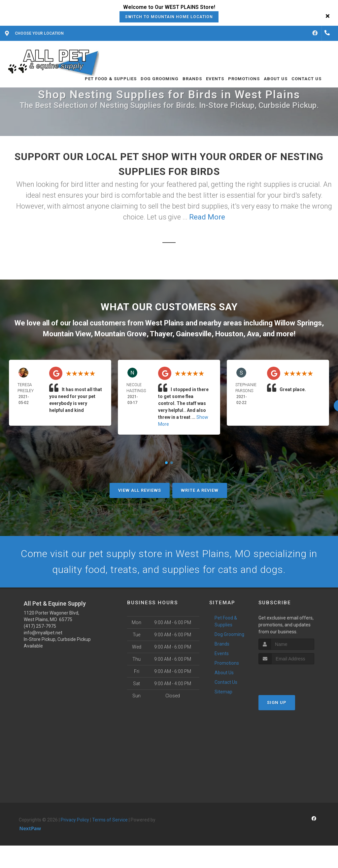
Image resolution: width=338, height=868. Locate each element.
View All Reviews (140, 490)
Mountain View (67, 334)
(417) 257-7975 (40, 626)
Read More (207, 217)
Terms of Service (110, 820)
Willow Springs (298, 323)
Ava (253, 334)
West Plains (165, 323)
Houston (229, 334)
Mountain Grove (120, 334)
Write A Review (200, 490)
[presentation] (294, 677)
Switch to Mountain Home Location (169, 17)
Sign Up (277, 702)
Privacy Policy (75, 820)
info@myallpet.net (43, 633)
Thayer (161, 334)
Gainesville (194, 334)
